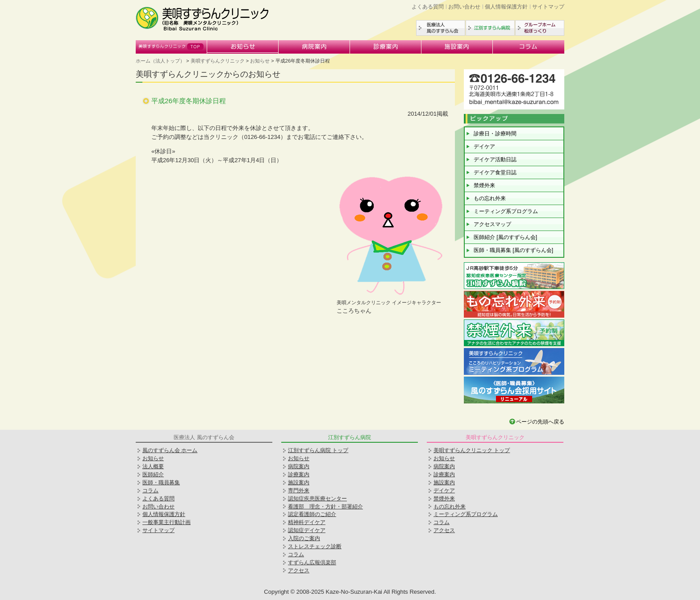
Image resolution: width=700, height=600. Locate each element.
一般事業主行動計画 (167, 522)
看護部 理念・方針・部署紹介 (325, 507)
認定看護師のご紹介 (312, 514)
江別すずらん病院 (490, 28)
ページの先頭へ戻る (540, 422)
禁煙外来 (484, 185)
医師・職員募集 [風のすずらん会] (513, 250)
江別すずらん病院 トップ (318, 450)
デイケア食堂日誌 (495, 172)
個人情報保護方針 (506, 7)
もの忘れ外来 (490, 198)
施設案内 (457, 47)
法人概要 (153, 466)
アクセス (299, 571)
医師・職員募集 (161, 483)
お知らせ (243, 47)
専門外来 (299, 491)
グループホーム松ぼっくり (540, 28)
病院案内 (314, 47)
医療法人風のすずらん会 (441, 28)
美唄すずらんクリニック (171, 47)
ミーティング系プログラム (506, 211)
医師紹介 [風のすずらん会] (505, 237)
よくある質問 (428, 7)
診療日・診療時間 (495, 134)
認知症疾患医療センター (317, 499)
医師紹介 (153, 474)
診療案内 (386, 47)
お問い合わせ (464, 7)
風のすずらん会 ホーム (170, 450)
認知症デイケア (307, 530)
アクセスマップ (492, 224)
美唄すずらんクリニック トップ (472, 450)
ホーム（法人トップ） (160, 61)
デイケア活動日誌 (495, 159)
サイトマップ (548, 7)
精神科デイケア (307, 522)
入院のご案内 (304, 538)
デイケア (484, 147)
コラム (529, 47)
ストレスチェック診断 (315, 546)
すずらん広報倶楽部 (312, 562)
